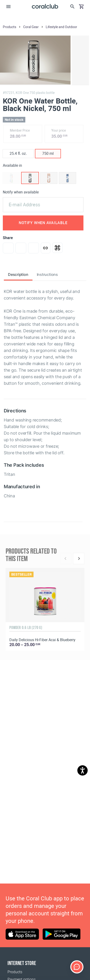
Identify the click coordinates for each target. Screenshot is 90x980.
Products (15, 972)
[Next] (79, 558)
